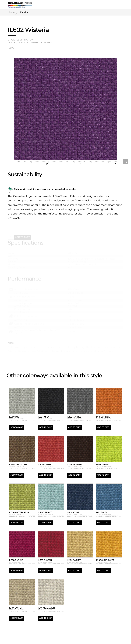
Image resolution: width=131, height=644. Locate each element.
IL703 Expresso (75, 465)
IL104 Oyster (16, 608)
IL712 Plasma (45, 465)
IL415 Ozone (73, 512)
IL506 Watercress (19, 512)
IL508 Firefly (103, 465)
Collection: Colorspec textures (30, 43)
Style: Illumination (21, 40)
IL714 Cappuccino (19, 465)
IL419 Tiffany (45, 512)
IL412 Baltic (102, 512)
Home (11, 12)
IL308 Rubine (16, 560)
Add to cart (17, 427)
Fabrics (24, 12)
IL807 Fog (14, 417)
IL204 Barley (74, 560)
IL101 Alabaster (46, 608)
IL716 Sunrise (103, 417)
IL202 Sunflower (105, 560)
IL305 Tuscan (45, 560)
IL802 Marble (74, 417)
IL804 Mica (44, 417)
